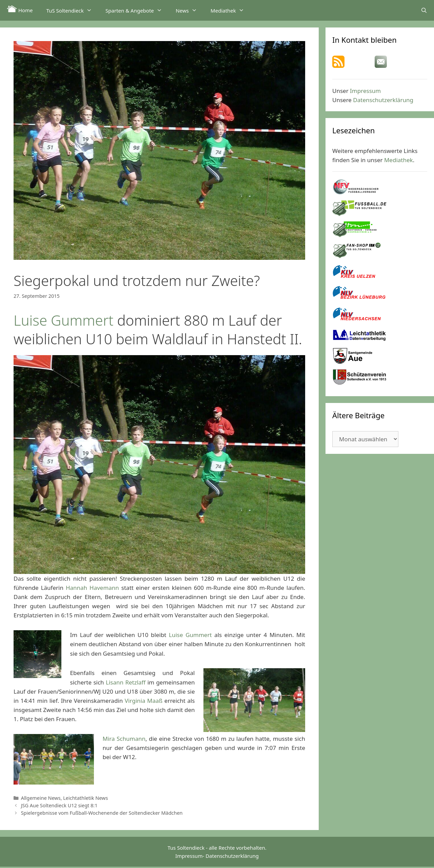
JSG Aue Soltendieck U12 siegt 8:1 (59, 805)
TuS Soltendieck (73, 10)
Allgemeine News (41, 798)
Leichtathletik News (85, 798)
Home (20, 9)
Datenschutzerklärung (383, 100)
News (190, 10)
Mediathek (231, 10)
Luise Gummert (64, 320)
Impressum (365, 91)
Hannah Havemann (92, 588)
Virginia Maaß (144, 701)
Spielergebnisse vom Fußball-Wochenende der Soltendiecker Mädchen (102, 813)
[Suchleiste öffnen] (424, 10)
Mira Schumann (124, 739)
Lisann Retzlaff (126, 682)
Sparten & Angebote (137, 10)
